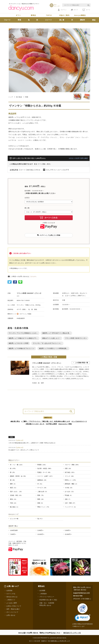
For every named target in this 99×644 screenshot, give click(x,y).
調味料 (83, 20)
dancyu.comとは (12, 597)
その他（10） (69, 488)
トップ (11, 97)
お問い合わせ (11, 615)
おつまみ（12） (70, 492)
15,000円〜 (68, 534)
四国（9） (40, 503)
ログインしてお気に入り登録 (49, 235)
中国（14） (13, 503)
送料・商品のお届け (13, 609)
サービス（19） (42, 488)
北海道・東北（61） (16, 495)
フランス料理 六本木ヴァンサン (76, 338)
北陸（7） (68, 499)
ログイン (62, 10)
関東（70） (41, 495)
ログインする (11, 594)
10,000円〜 (41, 534)
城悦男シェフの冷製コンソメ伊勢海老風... (53, 348)
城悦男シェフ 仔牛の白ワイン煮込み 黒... (56, 333)
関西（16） (41, 499)
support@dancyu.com (81, 593)
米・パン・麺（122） (17, 465)
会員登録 (9, 590)
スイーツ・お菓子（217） (45, 476)
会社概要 (42, 590)
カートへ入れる (49, 218)
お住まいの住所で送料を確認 (78, 158)
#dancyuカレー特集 (65, 424)
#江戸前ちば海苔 (51, 424)
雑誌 (94, 20)
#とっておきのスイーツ (79, 421)
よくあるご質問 (12, 603)
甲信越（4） (69, 495)
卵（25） (13, 472)
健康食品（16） (42, 480)
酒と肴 (62, 20)
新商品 (33, 15)
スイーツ (48, 20)
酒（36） (13, 480)
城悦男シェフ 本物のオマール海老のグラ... (23, 338)
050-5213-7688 (78, 596)
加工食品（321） (70, 472)
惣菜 (27, 97)
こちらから (33, 276)
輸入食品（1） (14, 507)
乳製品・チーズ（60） (44, 472)
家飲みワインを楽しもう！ (51, 338)
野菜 (19, 20)
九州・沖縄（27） (70, 503)
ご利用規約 (43, 594)
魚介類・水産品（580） (45, 468)
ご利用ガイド (11, 600)
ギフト (18, 15)
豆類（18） (68, 468)
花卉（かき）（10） (16, 492)
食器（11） (13, 488)
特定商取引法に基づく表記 (48, 600)
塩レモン (40, 519)
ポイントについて (12, 612)
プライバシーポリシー (47, 597)
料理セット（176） (71, 480)
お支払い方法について (14, 606)
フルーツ (7, 20)
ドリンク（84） (70, 476)
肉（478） (13, 468)
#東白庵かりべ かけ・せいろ (35, 424)
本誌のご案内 (64, 15)
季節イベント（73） (44, 507)
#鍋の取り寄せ (15, 421)
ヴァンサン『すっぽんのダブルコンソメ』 (47, 343)
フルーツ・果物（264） (72, 465)
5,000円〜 (68, 530)
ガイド (75, 10)
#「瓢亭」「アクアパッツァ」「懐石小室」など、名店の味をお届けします (46, 421)
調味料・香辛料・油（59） (18, 476)
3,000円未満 (14, 530)
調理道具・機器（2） (71, 484)
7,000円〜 (13, 534)
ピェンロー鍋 (14, 519)
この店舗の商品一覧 (82, 363)
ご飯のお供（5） (43, 492)
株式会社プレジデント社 (72, 633)
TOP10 (49, 15)
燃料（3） (13, 484)
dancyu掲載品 (80, 15)
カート (86, 10)
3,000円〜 (40, 530)
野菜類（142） (42, 465)
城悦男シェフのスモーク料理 (18, 343)
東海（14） (13, 499)
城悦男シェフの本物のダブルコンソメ (22, 348)
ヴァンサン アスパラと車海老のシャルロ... (23, 333)
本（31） (40, 484)
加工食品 (19, 97)
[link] (82, 618)
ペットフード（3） (71, 507)
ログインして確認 (25, 314)
